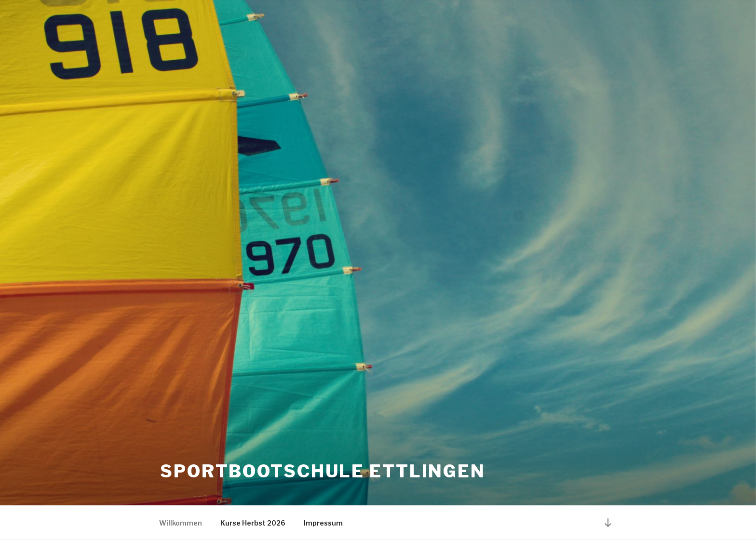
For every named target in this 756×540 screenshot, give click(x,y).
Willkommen (181, 523)
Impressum (323, 523)
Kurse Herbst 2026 (253, 523)
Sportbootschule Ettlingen (323, 471)
